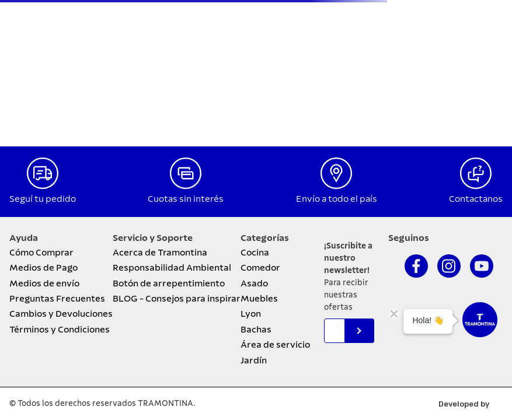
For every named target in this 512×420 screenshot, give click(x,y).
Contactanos (476, 199)
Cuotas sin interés (186, 199)
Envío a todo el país (337, 199)
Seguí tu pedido (43, 199)
